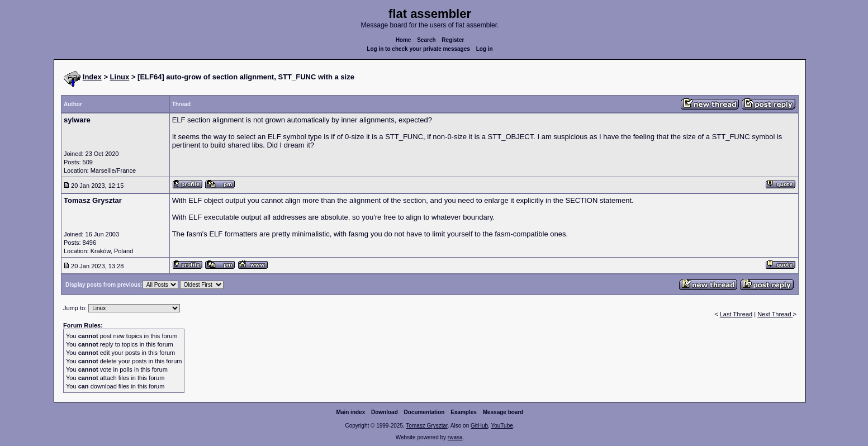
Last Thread (736, 314)
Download (385, 412)
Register (453, 40)
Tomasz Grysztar (426, 426)
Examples (464, 412)
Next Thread (775, 314)
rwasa (455, 437)
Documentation (424, 412)
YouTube (502, 426)
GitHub (479, 426)
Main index (351, 412)
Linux (120, 77)
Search (426, 40)
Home (404, 40)
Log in (485, 49)
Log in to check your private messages (418, 49)
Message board (503, 412)
